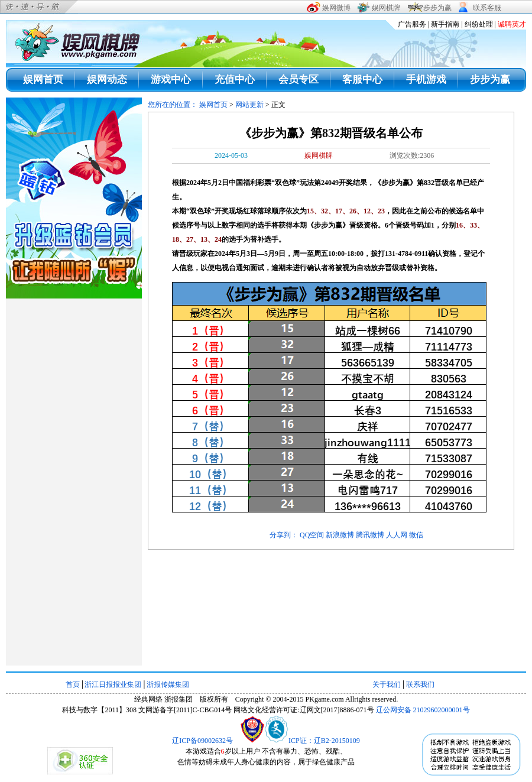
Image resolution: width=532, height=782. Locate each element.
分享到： (284, 535)
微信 (416, 535)
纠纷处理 (479, 24)
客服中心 (362, 80)
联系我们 (420, 684)
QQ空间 (312, 535)
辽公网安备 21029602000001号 (423, 710)
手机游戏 (426, 80)
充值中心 (235, 80)
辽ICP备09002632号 (202, 741)
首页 (73, 684)
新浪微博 (340, 535)
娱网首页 (43, 80)
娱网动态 (107, 80)
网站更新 (249, 105)
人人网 (397, 535)
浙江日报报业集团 (113, 684)
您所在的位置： (173, 105)
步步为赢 (490, 80)
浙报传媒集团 (168, 684)
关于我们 (387, 684)
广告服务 (412, 24)
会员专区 (299, 80)
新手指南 (445, 24)
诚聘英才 (512, 24)
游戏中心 (171, 80)
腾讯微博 (370, 535)
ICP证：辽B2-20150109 (324, 741)
